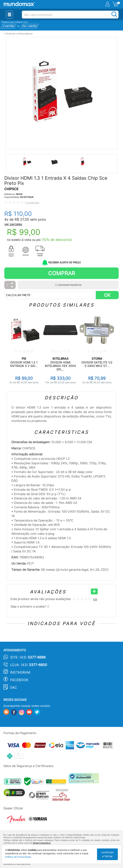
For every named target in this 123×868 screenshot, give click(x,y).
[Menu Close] (9, 15)
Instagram (20, 672)
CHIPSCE (11, 189)
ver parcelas (13, 224)
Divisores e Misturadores (19, 34)
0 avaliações (32, 203)
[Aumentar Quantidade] (12, 283)
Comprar (62, 273)
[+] (94, 591)
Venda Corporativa (42, 843)
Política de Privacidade (18, 857)
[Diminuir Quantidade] (12, 287)
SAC (14, 687)
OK (107, 295)
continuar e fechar (107, 854)
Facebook (19, 680)
